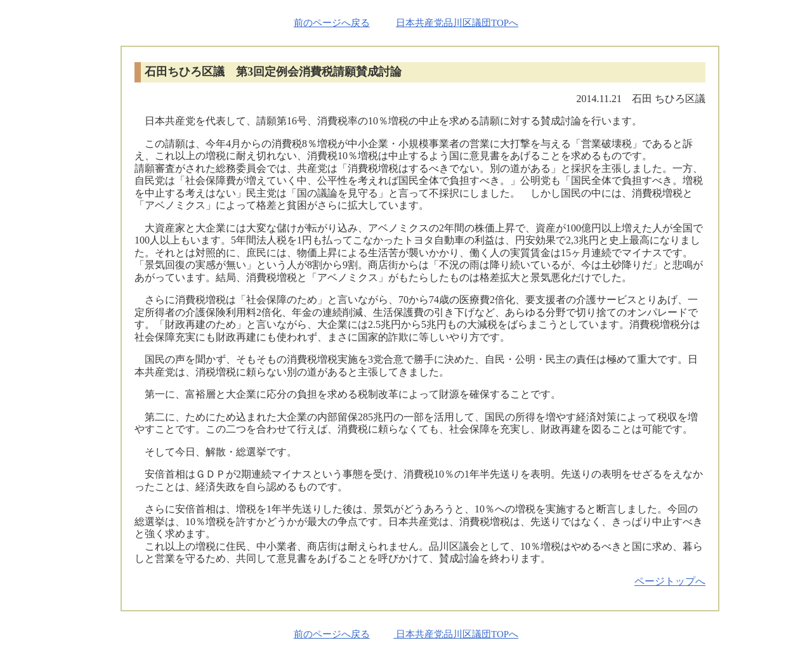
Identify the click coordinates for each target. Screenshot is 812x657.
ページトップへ (670, 581)
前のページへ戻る (332, 23)
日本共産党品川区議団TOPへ (457, 23)
